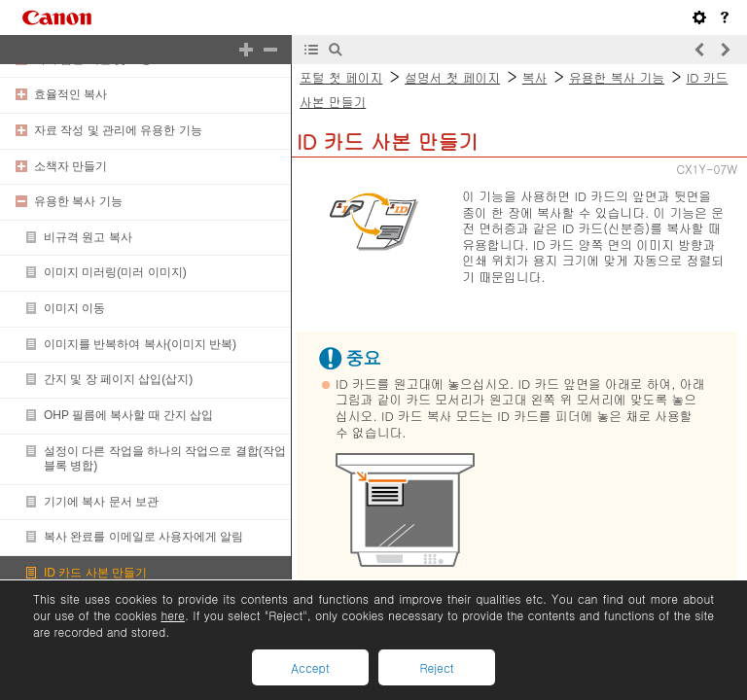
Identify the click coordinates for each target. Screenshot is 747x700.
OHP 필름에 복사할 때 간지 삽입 (128, 415)
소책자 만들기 (71, 166)
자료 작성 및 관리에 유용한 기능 (118, 130)
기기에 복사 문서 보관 (101, 502)
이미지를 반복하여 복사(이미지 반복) (140, 344)
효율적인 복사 (71, 94)
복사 (535, 77)
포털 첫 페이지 (341, 77)
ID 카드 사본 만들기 (95, 573)
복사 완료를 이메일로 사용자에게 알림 (143, 537)
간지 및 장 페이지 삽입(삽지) (118, 379)
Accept (310, 667)
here (172, 615)
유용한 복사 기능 (78, 201)
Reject (436, 667)
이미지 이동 (74, 308)
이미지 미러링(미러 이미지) (115, 272)
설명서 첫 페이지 (452, 77)
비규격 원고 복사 (88, 237)
